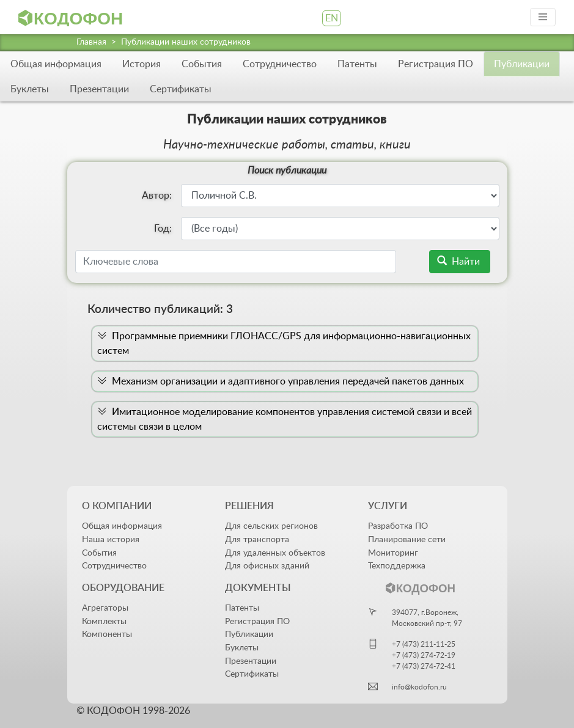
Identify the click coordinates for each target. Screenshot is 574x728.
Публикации (249, 634)
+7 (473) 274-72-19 (424, 655)
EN (332, 18)
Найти (460, 261)
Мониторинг (393, 553)
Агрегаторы (105, 608)
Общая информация (56, 64)
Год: (163, 229)
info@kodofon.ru (419, 687)
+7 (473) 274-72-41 (424, 666)
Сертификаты (181, 89)
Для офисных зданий (267, 566)
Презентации (99, 89)
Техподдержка (397, 566)
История (142, 64)
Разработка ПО (398, 526)
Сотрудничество (280, 64)
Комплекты (104, 621)
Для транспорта (257, 539)
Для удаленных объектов (275, 553)
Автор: (157, 196)
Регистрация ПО (436, 64)
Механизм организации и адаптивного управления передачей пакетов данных (281, 381)
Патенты (357, 64)
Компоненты (107, 634)
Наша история (111, 539)
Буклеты (30, 89)
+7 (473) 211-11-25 (424, 644)
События (202, 64)
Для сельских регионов (271, 526)
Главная (91, 42)
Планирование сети (407, 539)
